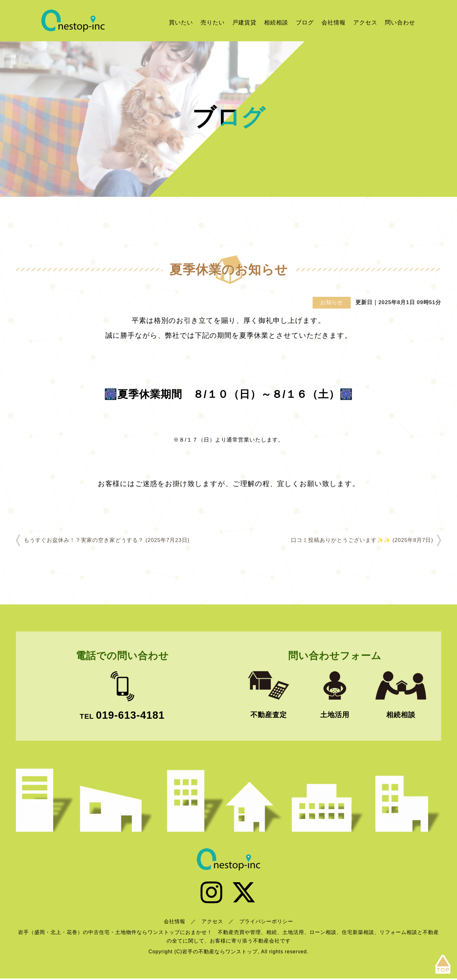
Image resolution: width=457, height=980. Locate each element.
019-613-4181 (130, 715)
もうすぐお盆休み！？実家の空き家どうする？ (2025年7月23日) (107, 540)
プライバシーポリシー (266, 923)
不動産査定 (269, 715)
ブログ (305, 22)
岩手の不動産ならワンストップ (73, 21)
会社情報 (334, 22)
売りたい (213, 22)
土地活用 (335, 715)
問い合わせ (400, 22)
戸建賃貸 (244, 22)
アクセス (365, 22)
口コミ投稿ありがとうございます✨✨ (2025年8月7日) (362, 540)
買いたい (181, 22)
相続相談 (276, 22)
